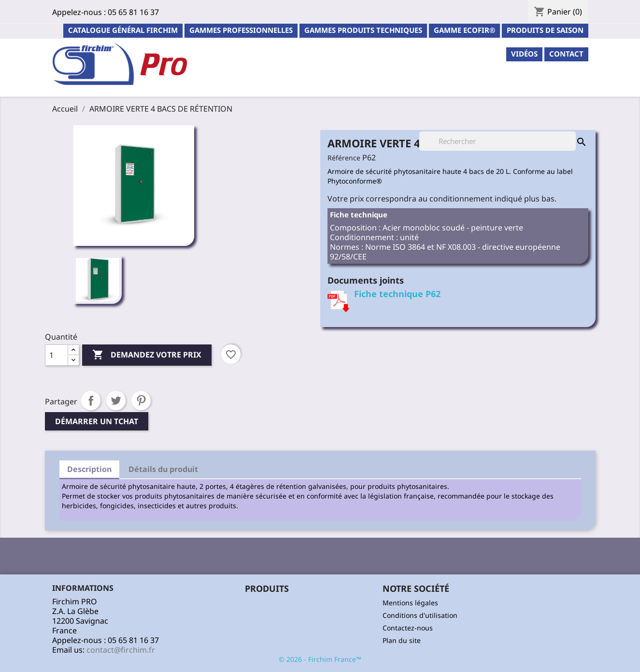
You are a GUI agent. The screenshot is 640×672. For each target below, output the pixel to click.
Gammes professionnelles (241, 30)
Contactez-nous (408, 628)
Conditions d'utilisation (420, 615)
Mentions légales (410, 603)
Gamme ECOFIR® (464, 30)
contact (566, 54)
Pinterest (141, 400)
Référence (344, 158)
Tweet (116, 400)
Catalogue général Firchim (123, 30)
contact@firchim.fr (121, 650)
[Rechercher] (498, 141)
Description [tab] (89, 469)
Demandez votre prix (147, 355)
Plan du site (402, 640)
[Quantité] (57, 355)
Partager (91, 400)
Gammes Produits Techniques (363, 30)
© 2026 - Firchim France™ (320, 659)
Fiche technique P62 (397, 294)
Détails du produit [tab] (163, 469)
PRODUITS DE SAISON (545, 30)
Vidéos (524, 54)
